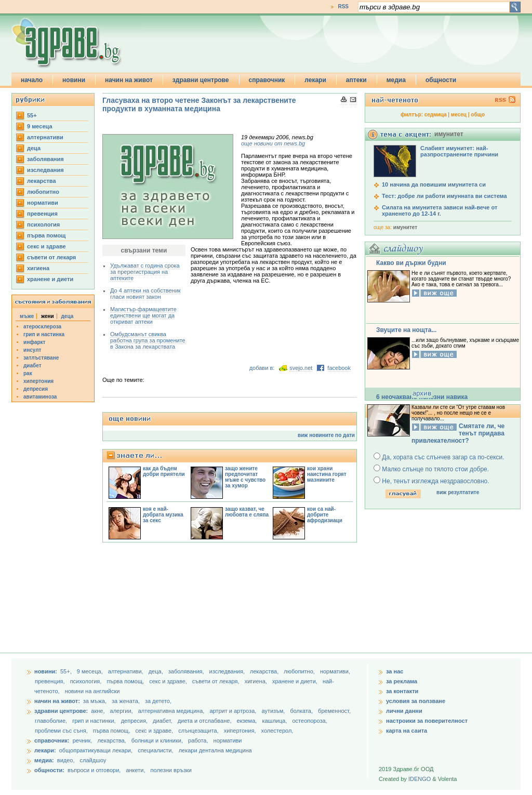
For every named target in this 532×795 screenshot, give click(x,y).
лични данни (404, 711)
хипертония (38, 381)
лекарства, (265, 671)
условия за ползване (416, 701)
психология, (87, 681)
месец (459, 115)
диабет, (163, 721)
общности (441, 80)
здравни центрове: (61, 711)
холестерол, (277, 731)
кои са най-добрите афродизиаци (325, 515)
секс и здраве (46, 246)
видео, (66, 760)
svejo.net (301, 368)
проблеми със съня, (62, 731)
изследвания (45, 170)
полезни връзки (171, 770)
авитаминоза (40, 397)
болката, (302, 711)
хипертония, (241, 731)
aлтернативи (45, 137)
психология (43, 224)
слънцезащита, (199, 731)
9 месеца (40, 126)
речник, (83, 740)
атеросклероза (42, 327)
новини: (46, 671)
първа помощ (46, 235)
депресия (36, 389)
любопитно (43, 192)
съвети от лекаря (51, 257)
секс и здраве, (169, 681)
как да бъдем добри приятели (164, 471)
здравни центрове (201, 80)
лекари (315, 80)
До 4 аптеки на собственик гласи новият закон (145, 294)
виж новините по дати (326, 435)
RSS (343, 6)
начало (32, 80)
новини (74, 80)
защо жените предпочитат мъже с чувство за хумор (245, 477)
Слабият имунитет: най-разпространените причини (459, 151)
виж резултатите (458, 492)
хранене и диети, (296, 681)
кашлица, (275, 721)
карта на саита (407, 731)
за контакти (402, 691)
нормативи (43, 203)
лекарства (42, 181)
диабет (32, 366)
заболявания (45, 159)
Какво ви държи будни (411, 263)
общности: (49, 770)
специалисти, (155, 750)
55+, (67, 671)
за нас (395, 671)
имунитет (405, 227)
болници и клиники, (157, 740)
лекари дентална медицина (215, 750)
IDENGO (420, 779)
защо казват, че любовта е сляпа (247, 512)
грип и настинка (44, 334)
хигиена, (257, 681)
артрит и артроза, (234, 711)
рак (28, 373)
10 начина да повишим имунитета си (434, 184)
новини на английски (92, 691)
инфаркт (35, 342)
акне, (98, 711)
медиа (396, 80)
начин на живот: (57, 701)
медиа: (44, 760)
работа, (198, 740)
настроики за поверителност (427, 721)
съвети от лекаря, (217, 681)
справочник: (52, 740)
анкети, (135, 770)
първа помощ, (126, 681)
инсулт (32, 350)
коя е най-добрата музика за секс (163, 515)
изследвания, (228, 671)
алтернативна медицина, (172, 711)
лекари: (45, 750)
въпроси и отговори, (94, 770)
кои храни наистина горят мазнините (327, 474)
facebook (339, 368)
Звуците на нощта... (406, 330)
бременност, (334, 711)
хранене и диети (50, 279)
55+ (32, 115)
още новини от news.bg (273, 143)
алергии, (122, 711)
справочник (267, 80)
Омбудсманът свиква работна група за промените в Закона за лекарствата (148, 340)
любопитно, (300, 671)
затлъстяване (41, 358)
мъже (27, 316)
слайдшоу (93, 760)
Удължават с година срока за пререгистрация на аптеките (145, 272)
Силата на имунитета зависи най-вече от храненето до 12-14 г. (440, 210)
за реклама (402, 681)
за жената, (126, 701)
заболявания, (187, 671)
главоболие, (52, 721)
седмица (436, 115)
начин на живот (129, 80)
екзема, (248, 721)
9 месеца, (91, 671)
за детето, (158, 701)
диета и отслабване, (205, 721)
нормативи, (335, 671)
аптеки (356, 80)
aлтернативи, (127, 671)
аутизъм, (274, 711)
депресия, (135, 721)
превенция (42, 214)
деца (34, 148)
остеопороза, (310, 721)
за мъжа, (95, 701)
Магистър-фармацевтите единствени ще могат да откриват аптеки (143, 315)
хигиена (38, 268)
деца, (157, 671)
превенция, (51, 681)
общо (478, 115)
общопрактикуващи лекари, (96, 750)
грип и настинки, (95, 721)
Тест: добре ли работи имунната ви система (444, 196)
